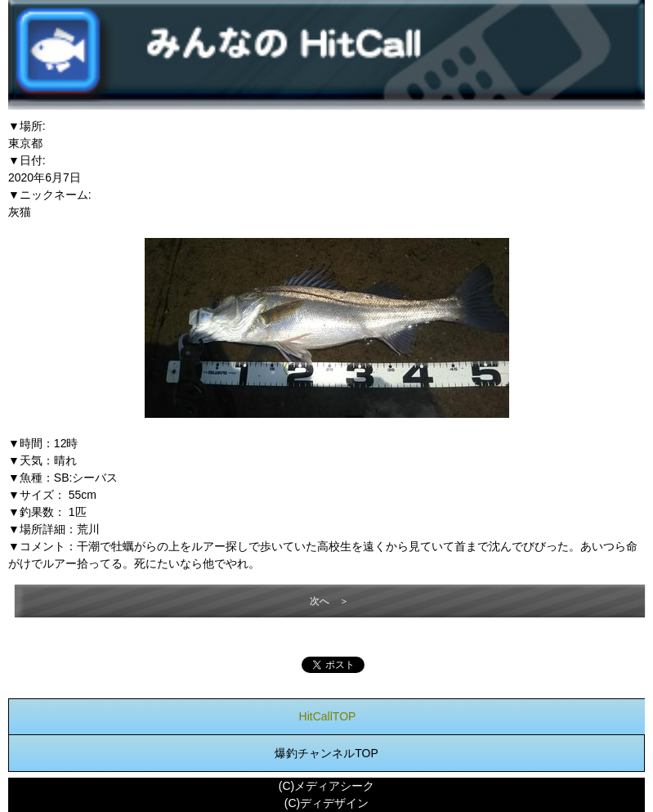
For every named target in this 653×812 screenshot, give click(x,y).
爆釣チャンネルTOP (326, 753)
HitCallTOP (328, 716)
